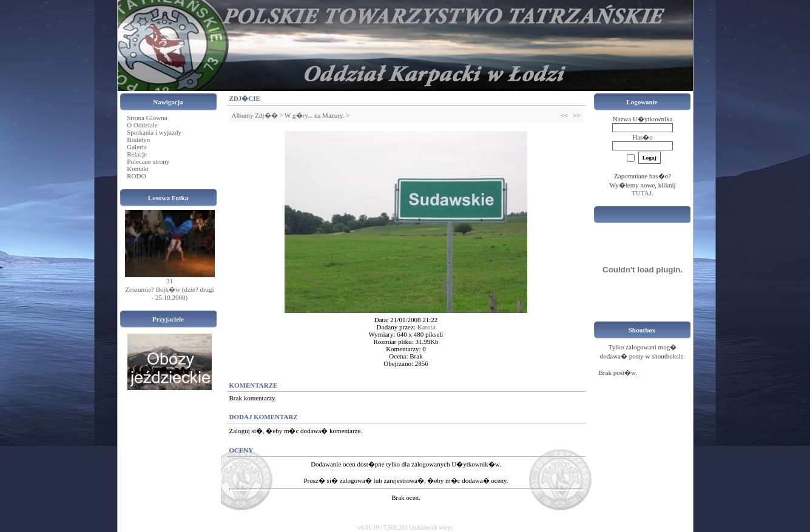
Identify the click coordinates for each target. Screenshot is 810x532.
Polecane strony (148, 161)
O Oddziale (142, 125)
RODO (136, 176)
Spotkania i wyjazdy (154, 132)
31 (170, 281)
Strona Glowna (147, 118)
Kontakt (137, 169)
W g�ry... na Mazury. (314, 115)
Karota (427, 327)
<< (564, 115)
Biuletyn (138, 140)
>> (576, 115)
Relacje (137, 154)
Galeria (137, 147)
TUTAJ (642, 193)
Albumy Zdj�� (255, 115)
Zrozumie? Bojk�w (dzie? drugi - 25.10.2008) (169, 293)
